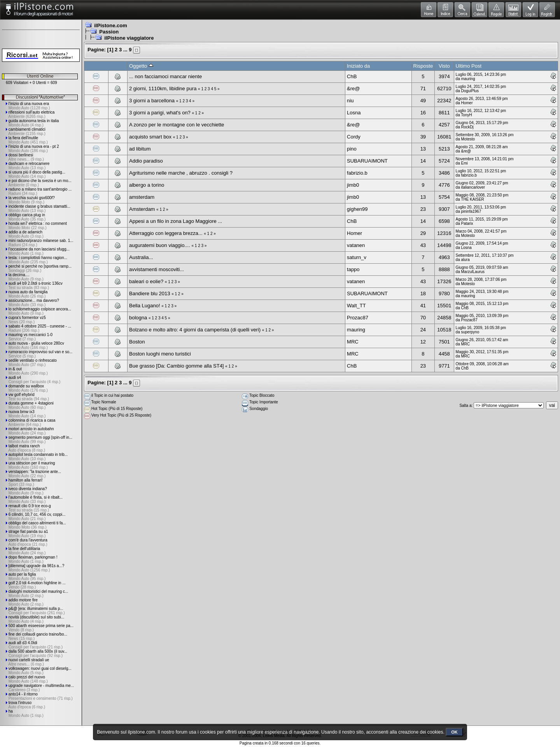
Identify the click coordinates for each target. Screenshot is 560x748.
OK (454, 732)
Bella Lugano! (145, 306)
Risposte (423, 66)
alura (465, 260)
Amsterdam (142, 209)
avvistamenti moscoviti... (157, 269)
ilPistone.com (111, 25)
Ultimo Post (469, 66)
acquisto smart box (150, 137)
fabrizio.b (357, 173)
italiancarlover (473, 187)
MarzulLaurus (473, 272)
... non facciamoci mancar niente (165, 76)
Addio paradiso (146, 161)
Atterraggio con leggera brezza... (166, 233)
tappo (353, 269)
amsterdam (142, 197)
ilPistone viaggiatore (129, 38)
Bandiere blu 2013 (150, 293)
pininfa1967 (471, 211)
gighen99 (357, 209)
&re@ (353, 88)
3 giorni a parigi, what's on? (160, 113)
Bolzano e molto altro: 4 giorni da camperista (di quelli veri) (195, 330)
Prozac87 (358, 318)
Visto (444, 66)
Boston (137, 342)
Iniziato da (358, 66)
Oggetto (141, 66)
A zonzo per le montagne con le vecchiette (177, 125)
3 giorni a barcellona (152, 101)
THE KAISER (472, 199)
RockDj (467, 127)
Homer (467, 103)
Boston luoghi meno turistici (160, 354)
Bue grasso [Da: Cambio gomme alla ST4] (177, 366)
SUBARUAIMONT (367, 161)
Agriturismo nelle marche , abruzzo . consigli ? (181, 173)
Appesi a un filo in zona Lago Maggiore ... (176, 221)
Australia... (141, 257)
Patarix (467, 223)
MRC (353, 342)
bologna (138, 318)
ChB (352, 76)
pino (352, 149)
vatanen (356, 245)
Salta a (465, 406)
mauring (468, 79)
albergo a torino (147, 185)
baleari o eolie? (146, 281)
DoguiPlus (470, 91)
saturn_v (357, 257)
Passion (109, 32)
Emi (465, 163)
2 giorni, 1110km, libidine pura (163, 88)
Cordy (354, 137)
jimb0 (353, 185)
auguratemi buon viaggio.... (160, 245)
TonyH (466, 115)
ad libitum (140, 149)
